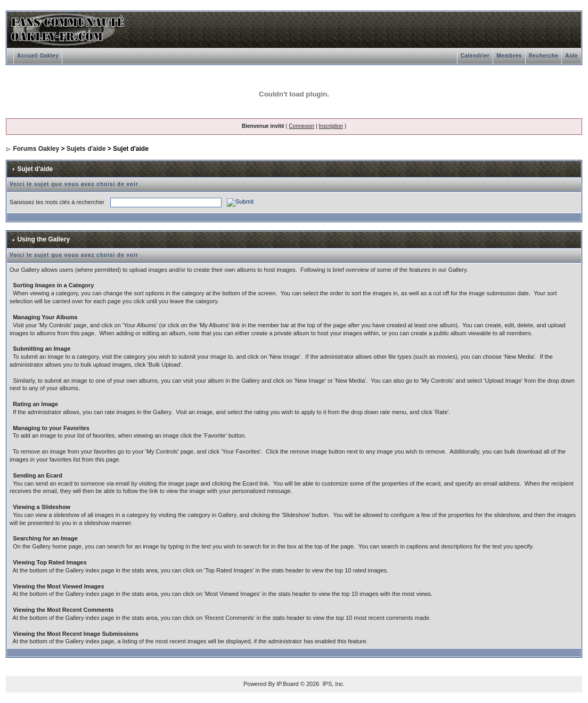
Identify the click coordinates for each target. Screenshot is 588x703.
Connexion (301, 126)
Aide (571, 56)
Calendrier (475, 56)
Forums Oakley (36, 149)
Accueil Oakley (38, 56)
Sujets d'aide (86, 149)
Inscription (331, 126)
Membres (509, 56)
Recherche (544, 56)
